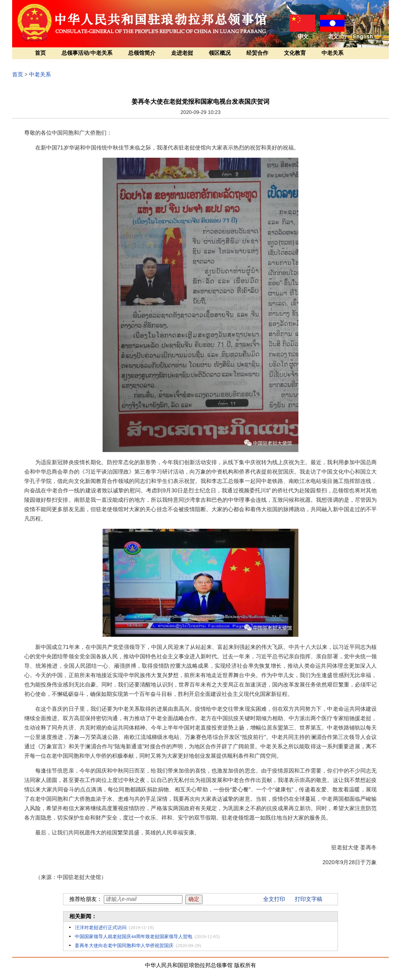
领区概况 (220, 53)
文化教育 (295, 53)
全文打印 (274, 899)
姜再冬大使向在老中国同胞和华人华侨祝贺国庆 (124, 946)
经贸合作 (257, 53)
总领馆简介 (142, 53)
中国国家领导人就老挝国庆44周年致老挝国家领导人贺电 (134, 937)
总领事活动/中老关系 (87, 53)
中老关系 (332, 53)
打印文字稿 (309, 899)
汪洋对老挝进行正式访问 (101, 928)
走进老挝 (182, 53)
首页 (40, 53)
